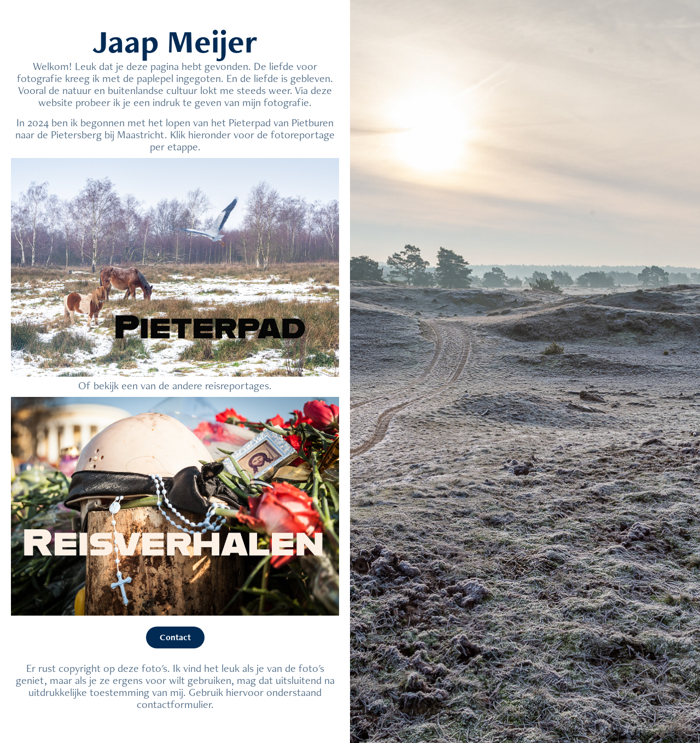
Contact (175, 637)
